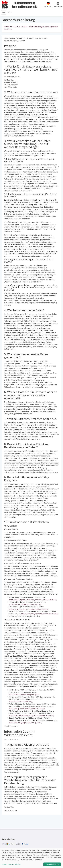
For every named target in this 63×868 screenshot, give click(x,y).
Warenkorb (58, 5)
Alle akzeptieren (52, 864)
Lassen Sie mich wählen (11, 864)
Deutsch (48, 5)
